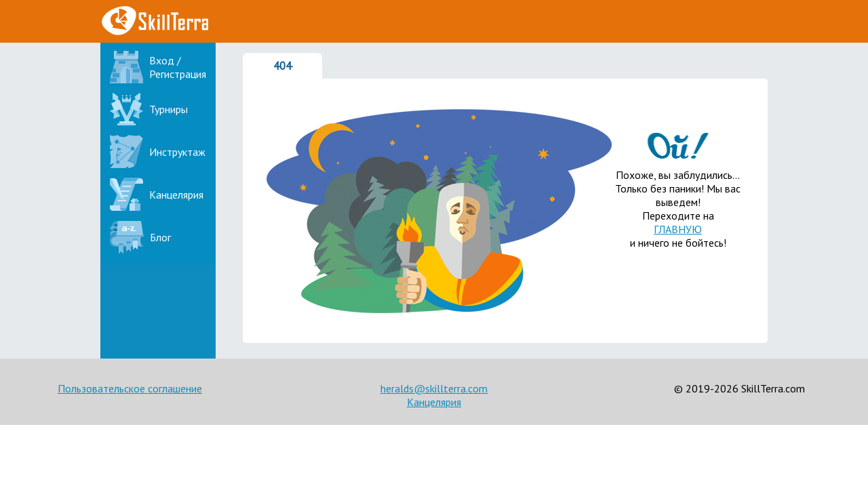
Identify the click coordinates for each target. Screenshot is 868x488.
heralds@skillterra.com (434, 388)
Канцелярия (434, 402)
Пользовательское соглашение (130, 388)
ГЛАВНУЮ (678, 229)
